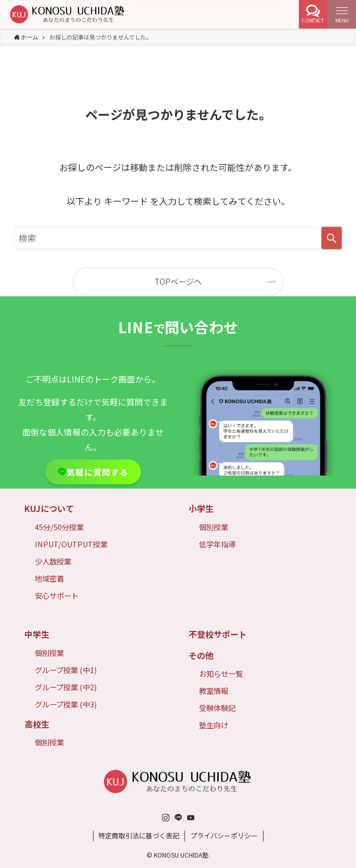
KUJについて (49, 508)
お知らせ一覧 (221, 673)
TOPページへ (178, 281)
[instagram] (166, 818)
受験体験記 (217, 708)
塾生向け (214, 725)
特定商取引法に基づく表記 (139, 836)
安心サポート (57, 595)
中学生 (37, 634)
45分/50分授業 (59, 527)
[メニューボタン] (342, 14)
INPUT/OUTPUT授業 (71, 544)
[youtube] (191, 818)
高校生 (37, 724)
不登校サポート (218, 634)
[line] (178, 818)
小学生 (201, 508)
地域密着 (49, 578)
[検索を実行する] (332, 238)
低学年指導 (217, 544)
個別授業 (214, 527)
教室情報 (214, 691)
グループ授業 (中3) (66, 704)
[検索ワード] (178, 238)
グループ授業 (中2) (66, 687)
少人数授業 (53, 561)
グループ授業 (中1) (66, 670)
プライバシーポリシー (224, 836)
